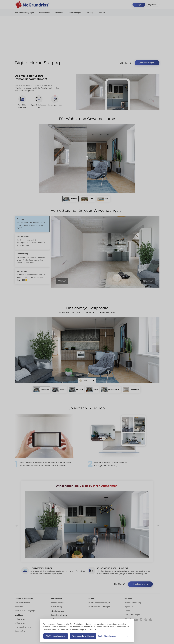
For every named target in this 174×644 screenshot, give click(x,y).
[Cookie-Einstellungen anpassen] (107, 636)
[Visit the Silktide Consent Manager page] (128, 636)
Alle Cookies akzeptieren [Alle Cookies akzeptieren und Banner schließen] (56, 636)
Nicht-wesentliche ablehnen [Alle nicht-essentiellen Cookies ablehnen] (83, 636)
